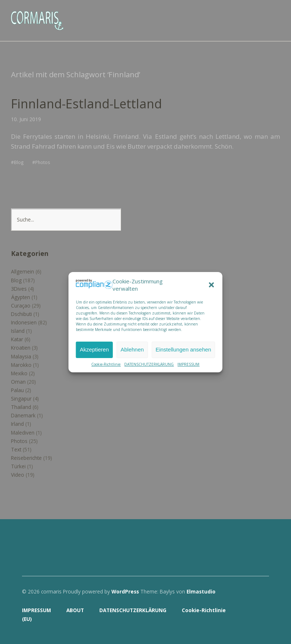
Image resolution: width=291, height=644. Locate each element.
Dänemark (23, 415)
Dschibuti (21, 314)
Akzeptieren (94, 349)
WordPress (125, 591)
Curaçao (21, 306)
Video (18, 475)
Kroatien (21, 348)
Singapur (21, 399)
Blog (19, 162)
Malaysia (21, 356)
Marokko (21, 365)
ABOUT (75, 610)
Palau (17, 390)
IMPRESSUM (188, 364)
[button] (211, 285)
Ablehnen (132, 349)
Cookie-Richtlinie (106, 364)
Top (261, 619)
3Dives (19, 289)
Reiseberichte (26, 458)
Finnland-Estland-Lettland (86, 104)
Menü (275, 15)
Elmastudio (201, 591)
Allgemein (23, 271)
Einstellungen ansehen (183, 349)
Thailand (21, 407)
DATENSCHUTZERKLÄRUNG (149, 364)
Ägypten (21, 297)
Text (16, 449)
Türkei (18, 466)
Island (18, 331)
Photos (43, 162)
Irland (17, 424)
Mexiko (19, 373)
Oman (18, 382)
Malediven (23, 433)
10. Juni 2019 (26, 119)
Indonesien (24, 322)
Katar (17, 339)
